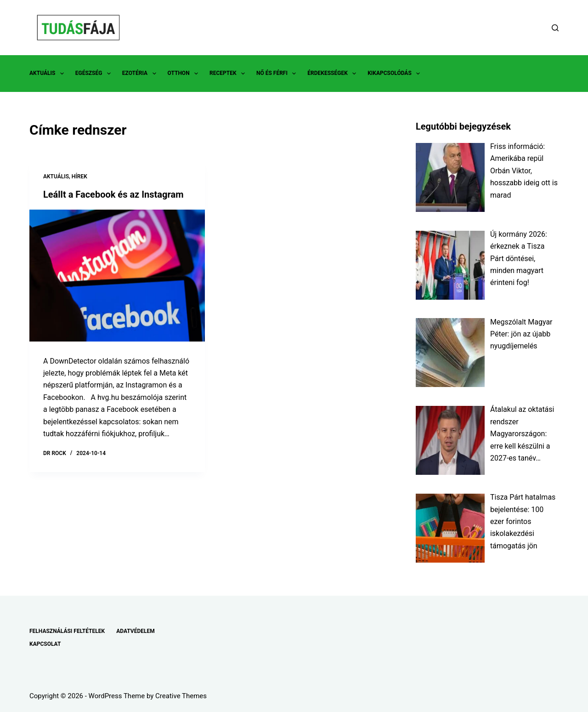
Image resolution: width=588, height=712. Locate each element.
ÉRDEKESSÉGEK (334, 74)
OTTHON (185, 74)
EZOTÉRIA (141, 74)
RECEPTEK (229, 74)
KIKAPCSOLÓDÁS (396, 74)
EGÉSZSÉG (95, 74)
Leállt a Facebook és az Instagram (113, 194)
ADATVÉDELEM (136, 631)
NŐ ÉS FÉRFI (278, 74)
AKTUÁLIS (48, 74)
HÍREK (79, 177)
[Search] (555, 28)
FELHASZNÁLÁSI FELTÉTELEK (67, 631)
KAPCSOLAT (45, 644)
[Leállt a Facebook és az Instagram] (117, 276)
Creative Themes (181, 696)
